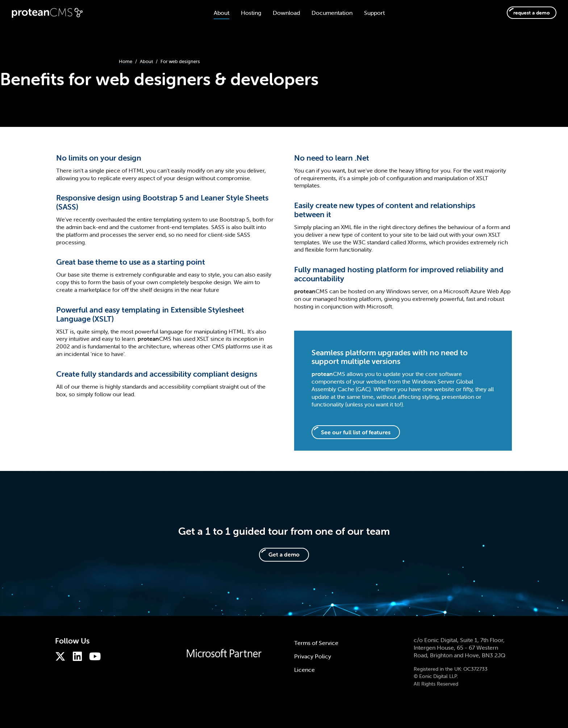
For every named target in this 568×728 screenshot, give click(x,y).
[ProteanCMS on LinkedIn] (79, 656)
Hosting (245, 13)
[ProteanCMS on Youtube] (97, 656)
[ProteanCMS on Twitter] (62, 656)
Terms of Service (316, 643)
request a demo (526, 13)
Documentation (326, 13)
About (216, 13)
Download (281, 13)
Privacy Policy (313, 656)
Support (369, 13)
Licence (304, 670)
